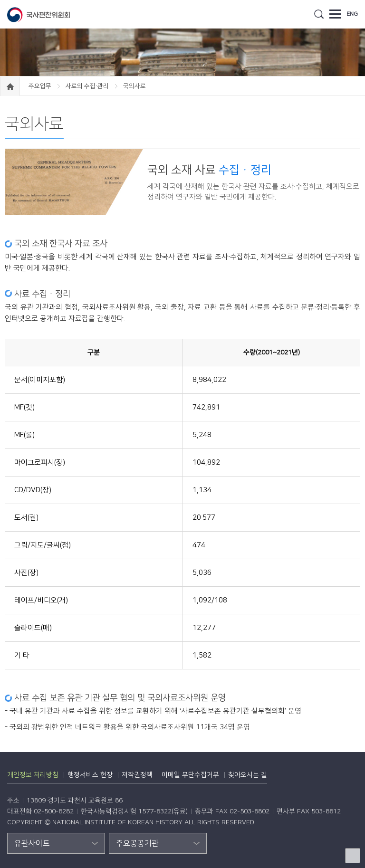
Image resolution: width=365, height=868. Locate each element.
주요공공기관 (137, 843)
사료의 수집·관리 (88, 86)
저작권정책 (137, 775)
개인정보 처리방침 (33, 775)
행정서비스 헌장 (90, 775)
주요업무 (41, 86)
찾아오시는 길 (248, 775)
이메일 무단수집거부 (190, 775)
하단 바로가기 (0, 0)
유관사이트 (32, 843)
